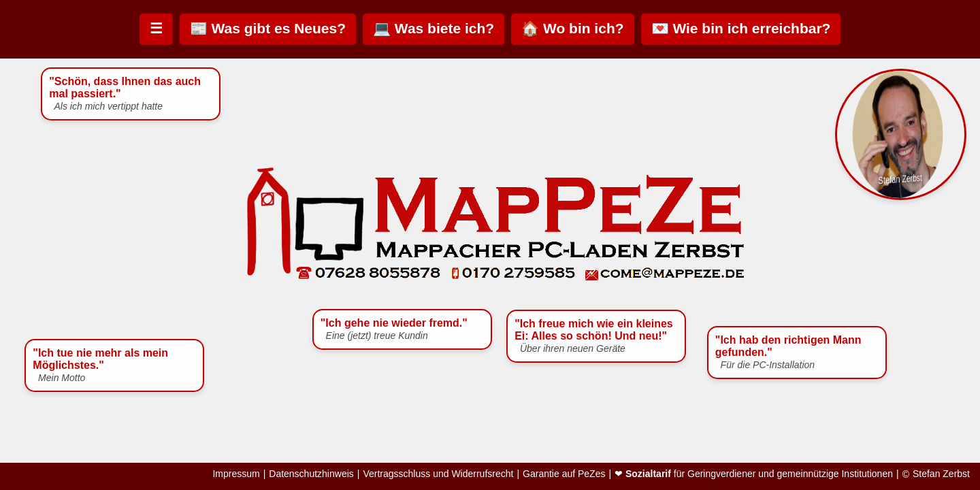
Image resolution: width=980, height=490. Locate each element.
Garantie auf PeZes (564, 474)
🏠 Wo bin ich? (572, 28)
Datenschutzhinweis (311, 474)
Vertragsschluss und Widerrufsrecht (438, 474)
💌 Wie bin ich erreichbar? (741, 28)
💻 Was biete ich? (434, 28)
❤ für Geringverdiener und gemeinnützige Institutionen (754, 474)
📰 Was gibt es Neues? (268, 28)
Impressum (236, 474)
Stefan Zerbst (941, 474)
